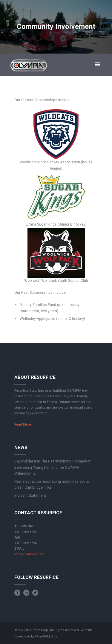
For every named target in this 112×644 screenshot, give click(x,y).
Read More (23, 425)
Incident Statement (30, 495)
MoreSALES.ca (46, 636)
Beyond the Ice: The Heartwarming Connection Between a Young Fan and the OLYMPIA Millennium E (53, 467)
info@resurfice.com (29, 554)
